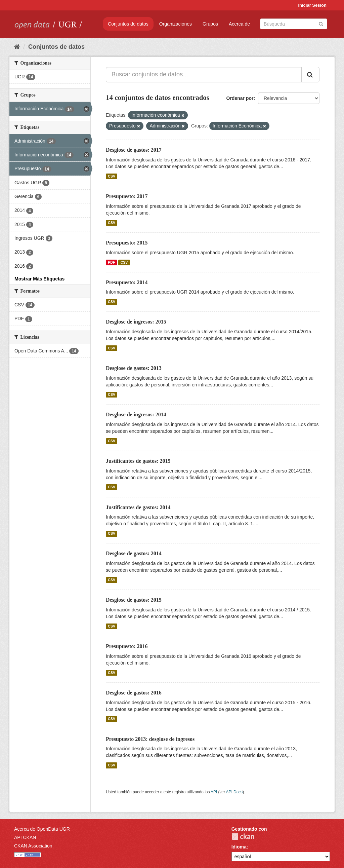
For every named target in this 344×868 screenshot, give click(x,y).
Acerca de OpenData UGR (42, 829)
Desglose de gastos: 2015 (134, 600)
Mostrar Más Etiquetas (39, 279)
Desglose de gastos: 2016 (134, 693)
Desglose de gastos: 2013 (134, 368)
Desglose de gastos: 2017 (134, 150)
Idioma (239, 847)
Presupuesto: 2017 (127, 196)
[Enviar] (321, 23)
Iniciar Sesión (312, 5)
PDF (111, 262)
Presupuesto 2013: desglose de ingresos (150, 739)
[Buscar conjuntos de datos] (294, 24)
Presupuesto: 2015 (127, 243)
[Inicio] (17, 47)
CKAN (243, 837)
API (214, 792)
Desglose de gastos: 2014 (134, 553)
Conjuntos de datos (128, 24)
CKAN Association (33, 846)
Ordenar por (240, 98)
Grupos (210, 24)
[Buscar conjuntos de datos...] (204, 75)
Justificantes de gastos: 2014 (138, 507)
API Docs (234, 792)
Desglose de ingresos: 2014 (136, 414)
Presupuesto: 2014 (127, 282)
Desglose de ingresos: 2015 (136, 322)
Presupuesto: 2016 (127, 646)
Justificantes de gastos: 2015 (138, 461)
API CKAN (25, 837)
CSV (112, 176)
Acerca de (239, 24)
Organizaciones (176, 24)
